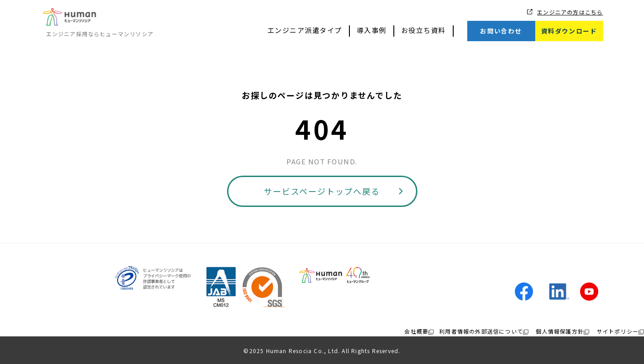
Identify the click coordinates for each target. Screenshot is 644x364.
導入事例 (372, 30)
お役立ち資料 (424, 30)
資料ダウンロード (569, 31)
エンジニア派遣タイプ (305, 30)
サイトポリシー (618, 331)
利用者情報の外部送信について (481, 331)
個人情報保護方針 (560, 331)
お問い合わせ (501, 31)
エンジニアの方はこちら (570, 12)
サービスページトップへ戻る (322, 191)
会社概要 (416, 331)
